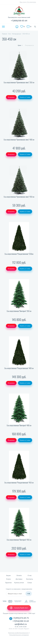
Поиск (35, 27)
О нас (30, 575)
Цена (20, 45)
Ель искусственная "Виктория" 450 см (19, 540)
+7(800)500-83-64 (19, 21)
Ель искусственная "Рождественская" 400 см (19, 368)
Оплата (19, 575)
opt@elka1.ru (21, 624)
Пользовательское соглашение (19, 635)
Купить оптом (19, 583)
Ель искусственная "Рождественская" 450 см (19, 483)
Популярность (29, 45)
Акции (8, 575)
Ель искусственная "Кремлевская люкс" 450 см (19, 197)
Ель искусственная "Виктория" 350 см (19, 311)
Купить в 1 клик (25, 97)
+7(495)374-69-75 (21, 618)
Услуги (8, 579)
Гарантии (8, 583)
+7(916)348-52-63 (21, 621)
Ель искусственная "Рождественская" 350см (19, 254)
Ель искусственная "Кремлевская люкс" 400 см (19, 140)
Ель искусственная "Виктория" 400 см (19, 425)
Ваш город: (28, 2)
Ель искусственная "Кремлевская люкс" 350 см (19, 82)
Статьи (30, 583)
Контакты (30, 579)
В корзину (11, 97)
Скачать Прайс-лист (19, 608)
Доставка (19, 579)
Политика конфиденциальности (18, 633)
